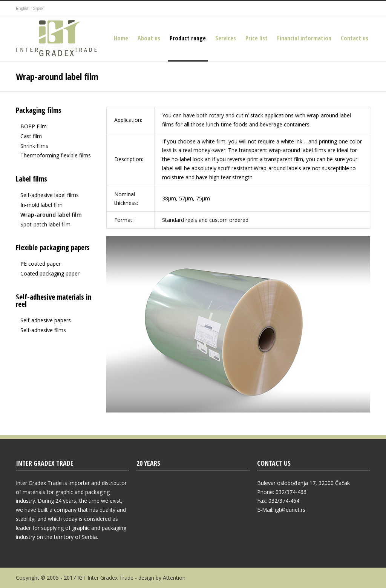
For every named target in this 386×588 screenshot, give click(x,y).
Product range (188, 38)
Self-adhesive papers (46, 320)
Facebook (332, 9)
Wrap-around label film (51, 215)
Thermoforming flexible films (56, 155)
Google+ (348, 9)
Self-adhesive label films (50, 195)
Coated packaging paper (50, 273)
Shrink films (34, 146)
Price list (257, 38)
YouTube (363, 9)
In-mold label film (41, 205)
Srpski (39, 8)
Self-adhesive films (43, 330)
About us (149, 38)
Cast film (31, 136)
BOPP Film (34, 126)
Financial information (304, 38)
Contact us (355, 38)
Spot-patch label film (45, 224)
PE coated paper (41, 264)
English (23, 8)
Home (121, 38)
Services (226, 38)
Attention (174, 578)
